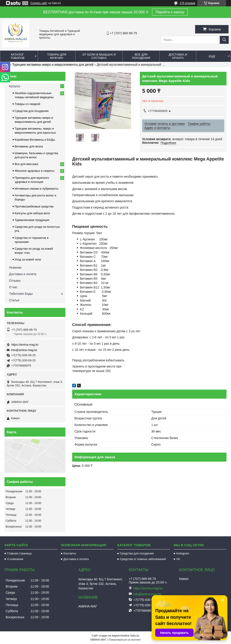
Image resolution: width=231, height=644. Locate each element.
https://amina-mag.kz (25, 345)
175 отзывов (187, 3)
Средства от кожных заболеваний (143, 559)
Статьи (14, 300)
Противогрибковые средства (34, 206)
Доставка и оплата (178, 56)
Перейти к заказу (170, 12)
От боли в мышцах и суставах (99, 56)
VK (178, 559)
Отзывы (15, 281)
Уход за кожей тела (28, 259)
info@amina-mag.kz (24, 350)
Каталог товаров (18, 56)
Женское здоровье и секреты (35, 171)
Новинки (15, 267)
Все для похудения (141, 56)
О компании (15, 559)
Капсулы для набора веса (32, 213)
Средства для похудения (32, 111)
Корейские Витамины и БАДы (35, 140)
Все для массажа (26, 164)
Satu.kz (135, 636)
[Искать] (224, 40)
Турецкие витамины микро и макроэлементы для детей (53, 65)
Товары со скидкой (27, 104)
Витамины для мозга (29, 146)
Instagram (183, 553)
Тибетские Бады (21, 294)
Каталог (15, 86)
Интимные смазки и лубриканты (37, 189)
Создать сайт (39, 3)
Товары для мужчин (57, 56)
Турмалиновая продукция (32, 220)
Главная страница (19, 553)
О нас (13, 287)
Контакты (70, 553)
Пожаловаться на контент (125, 640)
